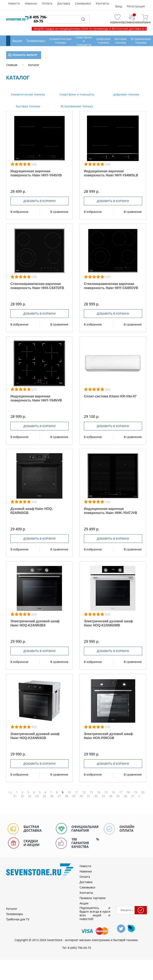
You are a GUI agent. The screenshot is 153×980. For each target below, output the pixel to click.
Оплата (47, 3)
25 (44, 796)
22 (22, 796)
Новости (14, 3)
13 (91, 792)
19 (135, 792)
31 (89, 796)
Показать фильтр (23, 55)
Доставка (64, 3)
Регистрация (136, 6)
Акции (17, 41)
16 (113, 792)
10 (69, 792)
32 (96, 796)
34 (111, 796)
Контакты (102, 3)
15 (106, 792)
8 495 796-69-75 (38, 19)
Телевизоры (36, 41)
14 (99, 792)
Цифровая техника (125, 94)
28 (66, 796)
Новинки (31, 3)
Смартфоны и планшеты (76, 94)
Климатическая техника (28, 94)
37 (133, 796)
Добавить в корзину (40, 201)
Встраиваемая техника (76, 106)
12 (84, 792)
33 (103, 796)
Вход (119, 6)
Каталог (12, 909)
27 (59, 796)
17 (121, 792)
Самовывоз (83, 3)
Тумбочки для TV (18, 919)
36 (125, 796)
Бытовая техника (28, 106)
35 (118, 796)
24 (37, 796)
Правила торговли (93, 898)
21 (15, 796)
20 (143, 792)
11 (76, 792)
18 (128, 792)
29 (74, 796)
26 (52, 796)
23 (30, 796)
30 (81, 796)
